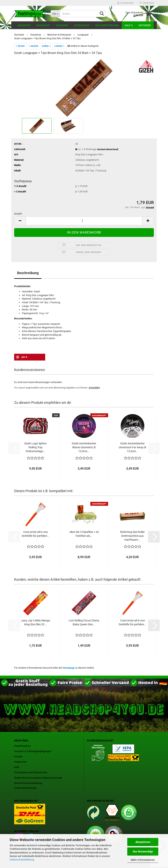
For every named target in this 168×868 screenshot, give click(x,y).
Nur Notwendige (143, 851)
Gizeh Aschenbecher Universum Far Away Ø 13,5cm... (132, 447)
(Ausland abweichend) (108, 149)
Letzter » (59, 46)
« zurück (33, 46)
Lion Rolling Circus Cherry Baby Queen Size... (84, 622)
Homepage (68, 668)
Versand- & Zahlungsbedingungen (33, 751)
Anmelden (94, 388)
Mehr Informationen (143, 860)
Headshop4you (22, 746)
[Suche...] (55, 14)
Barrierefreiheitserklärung (28, 783)
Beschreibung (28, 273)
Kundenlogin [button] (126, 3)
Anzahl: (18, 214)
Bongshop (43, 25)
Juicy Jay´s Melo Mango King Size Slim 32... (36, 622)
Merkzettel (147, 3)
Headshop (24, 25)
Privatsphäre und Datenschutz (31, 772)
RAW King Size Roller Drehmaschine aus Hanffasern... (132, 536)
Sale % (129, 25)
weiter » (46, 46)
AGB (17, 767)
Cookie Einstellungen (26, 788)
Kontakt (18, 756)
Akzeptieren (143, 842)
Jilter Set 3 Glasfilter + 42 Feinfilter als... (84, 534)
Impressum (20, 762)
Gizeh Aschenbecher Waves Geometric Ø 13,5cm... (84, 447)
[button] (20, 221)
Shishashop (82, 25)
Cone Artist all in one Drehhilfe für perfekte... (36, 534)
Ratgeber (145, 25)
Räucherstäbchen (107, 25)
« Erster (20, 46)
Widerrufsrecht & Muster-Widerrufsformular (38, 778)
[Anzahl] (84, 221)
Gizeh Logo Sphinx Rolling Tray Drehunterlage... (35, 447)
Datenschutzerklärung (22, 860)
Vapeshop (62, 25)
